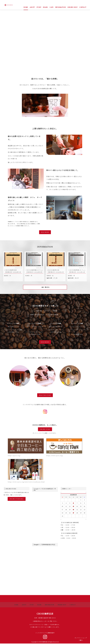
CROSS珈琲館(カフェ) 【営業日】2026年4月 (77, 271)
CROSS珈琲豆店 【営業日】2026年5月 (13, 271)
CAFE (51, 7)
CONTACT (83, 7)
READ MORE (45, 232)
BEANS (45, 7)
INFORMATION (60, 7)
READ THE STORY (45, 396)
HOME (26, 7)
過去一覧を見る (46, 287)
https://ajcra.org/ (14, 456)
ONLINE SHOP (72, 7)
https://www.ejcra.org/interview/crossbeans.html (26, 482)
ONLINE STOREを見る (17, 499)
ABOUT (32, 7)
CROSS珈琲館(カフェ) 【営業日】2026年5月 (34, 271)
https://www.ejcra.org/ (55, 456)
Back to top (45, 599)
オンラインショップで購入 (81, 639)
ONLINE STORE (45, 430)
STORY (39, 7)
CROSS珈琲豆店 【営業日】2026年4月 (56, 271)
